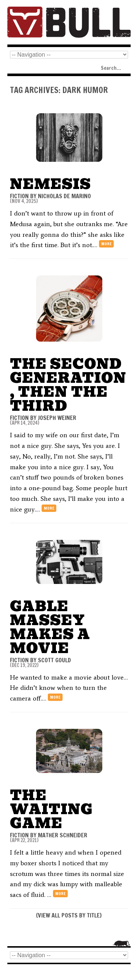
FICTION (19, 196)
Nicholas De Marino (64, 196)
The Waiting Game (51, 809)
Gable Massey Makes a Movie (50, 627)
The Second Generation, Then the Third (68, 385)
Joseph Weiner (57, 418)
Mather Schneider (63, 835)
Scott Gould (54, 660)
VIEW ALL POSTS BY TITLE (69, 915)
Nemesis (50, 184)
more (106, 244)
